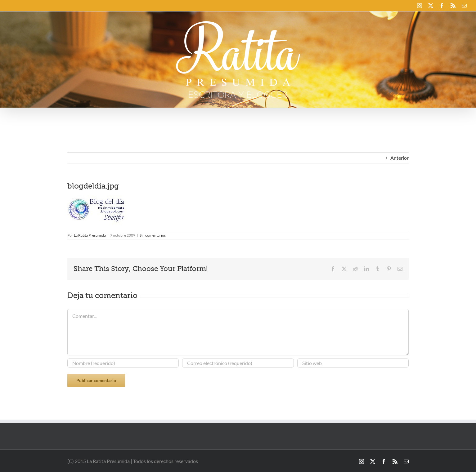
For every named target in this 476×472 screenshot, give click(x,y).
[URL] (353, 363)
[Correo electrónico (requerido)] (238, 363)
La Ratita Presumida (90, 235)
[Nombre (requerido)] (123, 363)
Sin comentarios (153, 235)
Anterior (400, 158)
